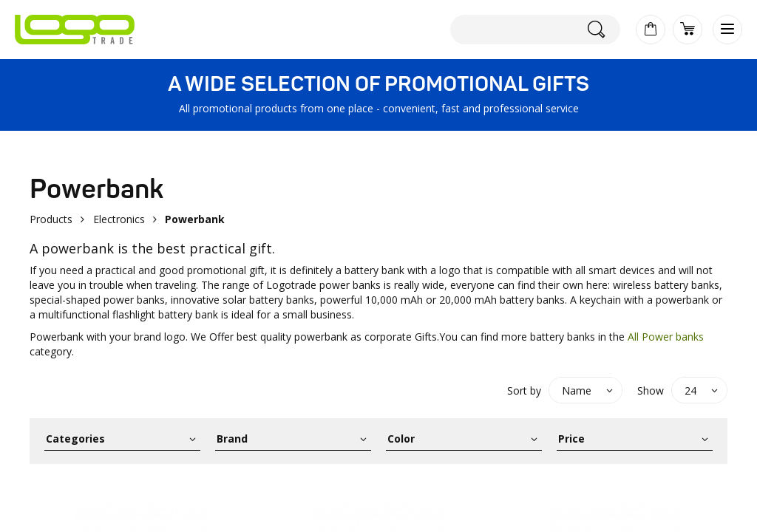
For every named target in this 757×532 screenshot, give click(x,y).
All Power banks (666, 337)
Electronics (119, 219)
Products (51, 219)
